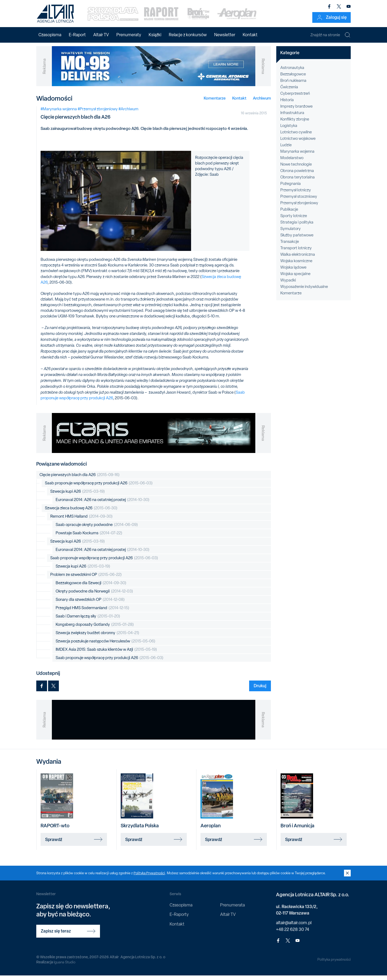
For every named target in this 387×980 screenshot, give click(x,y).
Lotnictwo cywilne (296, 137)
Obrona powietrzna (297, 175)
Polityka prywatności (334, 964)
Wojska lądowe (293, 272)
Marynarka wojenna (297, 156)
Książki (155, 35)
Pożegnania (291, 188)
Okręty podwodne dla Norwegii (94, 596)
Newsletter (225, 35)
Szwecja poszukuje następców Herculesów (105, 646)
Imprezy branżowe (296, 111)
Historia (287, 104)
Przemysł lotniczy (296, 195)
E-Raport (77, 35)
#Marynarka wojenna (59, 113)
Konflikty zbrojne (295, 124)
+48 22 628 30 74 (293, 934)
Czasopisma (50, 35)
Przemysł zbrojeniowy (299, 207)
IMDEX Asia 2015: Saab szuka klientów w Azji (106, 654)
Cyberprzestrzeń (295, 98)
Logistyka (289, 130)
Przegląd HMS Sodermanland (92, 612)
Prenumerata (232, 910)
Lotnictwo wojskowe (298, 143)
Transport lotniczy (296, 253)
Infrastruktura (292, 117)
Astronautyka (292, 72)
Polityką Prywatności (150, 877)
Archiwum (262, 102)
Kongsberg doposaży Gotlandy (95, 629)
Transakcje (290, 246)
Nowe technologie (296, 169)
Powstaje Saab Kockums (89, 538)
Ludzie (286, 149)
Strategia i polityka (297, 227)
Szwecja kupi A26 (78, 496)
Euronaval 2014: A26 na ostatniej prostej (103, 504)
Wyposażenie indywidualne (304, 291)
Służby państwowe (297, 240)
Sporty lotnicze (294, 220)
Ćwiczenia (289, 92)
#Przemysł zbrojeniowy (98, 113)
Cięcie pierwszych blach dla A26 (80, 479)
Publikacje (289, 214)
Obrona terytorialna (298, 182)
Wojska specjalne (295, 278)
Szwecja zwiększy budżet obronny (97, 637)
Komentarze (215, 102)
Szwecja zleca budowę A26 (81, 513)
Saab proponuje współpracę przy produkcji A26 (99, 488)
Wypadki (288, 285)
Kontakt (250, 35)
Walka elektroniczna (298, 259)
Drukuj (260, 690)
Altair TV (101, 35)
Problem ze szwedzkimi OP (86, 579)
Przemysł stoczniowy (299, 201)
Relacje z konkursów (188, 35)
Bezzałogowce (293, 79)
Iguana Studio (65, 967)
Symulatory (291, 233)
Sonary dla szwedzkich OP (90, 604)
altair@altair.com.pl (294, 927)
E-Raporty (179, 919)
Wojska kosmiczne (296, 265)
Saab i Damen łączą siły (88, 621)
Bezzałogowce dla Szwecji (91, 588)
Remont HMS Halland (81, 521)
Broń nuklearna (293, 85)
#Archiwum (128, 113)
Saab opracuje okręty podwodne (97, 529)
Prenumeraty (129, 35)
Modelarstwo (292, 162)
